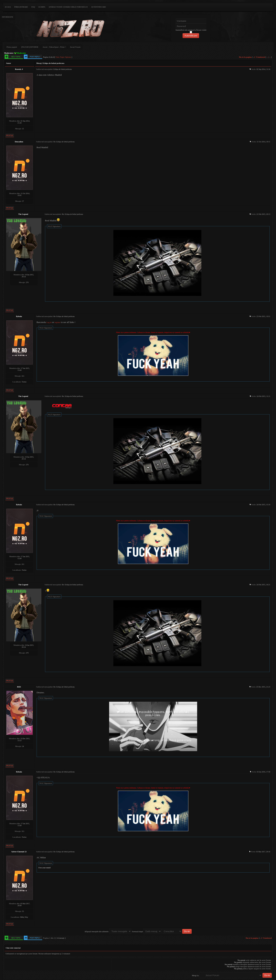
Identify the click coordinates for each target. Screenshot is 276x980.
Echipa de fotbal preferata (54, 63)
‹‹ (267, 57)
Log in (49, 322)
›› (270, 57)
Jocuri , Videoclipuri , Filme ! (54, 47)
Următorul (261, 57)
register (57, 322)
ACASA (8, 7)
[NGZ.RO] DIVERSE (30, 47)
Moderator (21, 53)
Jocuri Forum (75, 47)
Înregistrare (21, 7)
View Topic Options (63, 57)
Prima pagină (12, 47)
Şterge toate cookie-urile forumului (68, 7)
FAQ (33, 7)
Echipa (42, 7)
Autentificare (99, 7)
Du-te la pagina (245, 57)
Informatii (7, 17)
